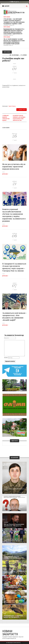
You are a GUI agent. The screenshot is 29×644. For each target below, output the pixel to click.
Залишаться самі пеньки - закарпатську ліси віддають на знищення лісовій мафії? (14, 316)
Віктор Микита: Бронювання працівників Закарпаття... (14, 525)
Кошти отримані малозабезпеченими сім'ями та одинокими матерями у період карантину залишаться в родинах (14, 215)
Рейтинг (24, 55)
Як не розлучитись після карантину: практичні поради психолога (14, 166)
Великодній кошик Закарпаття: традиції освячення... (15, 587)
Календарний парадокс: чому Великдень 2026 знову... (14, 602)
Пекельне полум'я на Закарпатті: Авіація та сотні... (14, 557)
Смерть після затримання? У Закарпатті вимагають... (14, 508)
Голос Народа (6, 505)
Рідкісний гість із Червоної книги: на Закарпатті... (13, 616)
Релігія (5, 599)
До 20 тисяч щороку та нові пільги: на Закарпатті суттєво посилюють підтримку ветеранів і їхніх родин (14, 41)
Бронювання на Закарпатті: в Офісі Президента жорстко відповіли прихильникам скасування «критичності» (14, 31)
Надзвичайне (6, 554)
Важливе (5, 584)
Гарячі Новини (12, 106)
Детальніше (6, 174)
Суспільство (7, 487)
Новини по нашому (7, 569)
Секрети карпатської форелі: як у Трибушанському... (15, 572)
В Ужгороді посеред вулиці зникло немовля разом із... (13, 540)
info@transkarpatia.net (11, 638)
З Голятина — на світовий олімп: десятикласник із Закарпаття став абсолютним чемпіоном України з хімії (14, 21)
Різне (5, 614)
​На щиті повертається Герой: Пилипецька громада (14, 489)
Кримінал (6, 537)
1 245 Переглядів (14, 55)
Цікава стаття (22, 110)
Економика (6, 522)
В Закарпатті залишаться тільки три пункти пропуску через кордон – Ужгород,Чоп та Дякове (14, 267)
